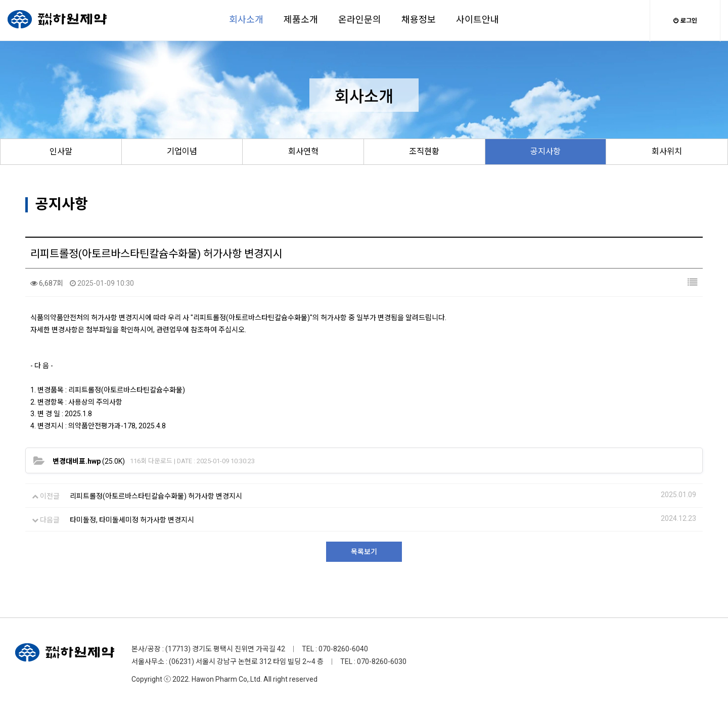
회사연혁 (303, 151)
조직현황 (424, 151)
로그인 (685, 21)
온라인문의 (360, 19)
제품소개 (301, 19)
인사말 (61, 151)
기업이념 (182, 151)
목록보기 (364, 552)
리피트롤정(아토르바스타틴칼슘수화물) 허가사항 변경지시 (156, 496)
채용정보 (419, 19)
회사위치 (667, 151)
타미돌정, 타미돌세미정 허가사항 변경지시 (132, 520)
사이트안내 (477, 19)
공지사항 (545, 151)
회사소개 (246, 19)
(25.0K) (89, 461)
